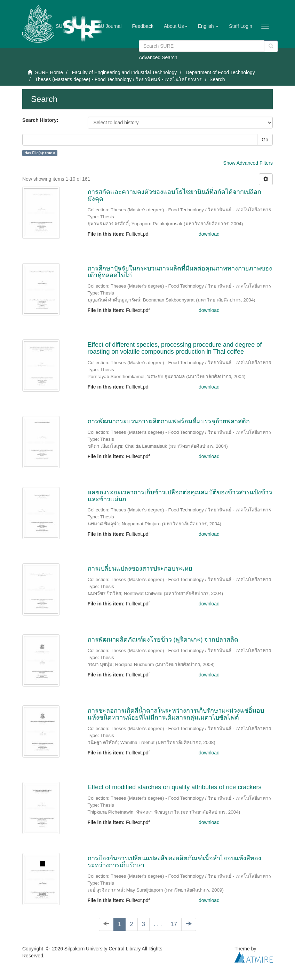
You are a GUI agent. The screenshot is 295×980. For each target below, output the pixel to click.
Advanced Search (158, 57)
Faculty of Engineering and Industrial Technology (124, 72)
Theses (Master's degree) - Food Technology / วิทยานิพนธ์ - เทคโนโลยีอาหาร (118, 79)
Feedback (142, 26)
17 (174, 924)
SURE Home (49, 72)
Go (265, 140)
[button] (176, 26)
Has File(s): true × (40, 153)
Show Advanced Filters (248, 163)
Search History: (40, 120)
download (209, 234)
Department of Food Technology (220, 72)
